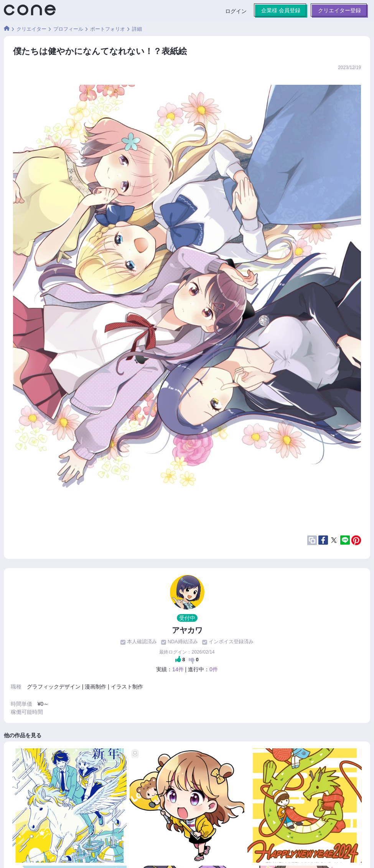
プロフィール (68, 29)
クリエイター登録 (339, 10)
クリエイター (31, 29)
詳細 (137, 29)
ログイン (236, 11)
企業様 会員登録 (281, 10)
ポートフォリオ (108, 29)
